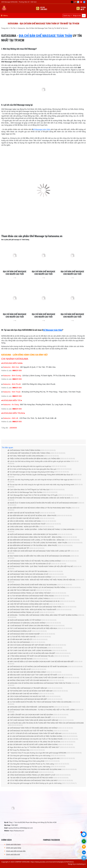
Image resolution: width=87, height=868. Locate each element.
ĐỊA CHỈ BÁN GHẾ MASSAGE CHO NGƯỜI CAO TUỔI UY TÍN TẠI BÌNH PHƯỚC (36, 739)
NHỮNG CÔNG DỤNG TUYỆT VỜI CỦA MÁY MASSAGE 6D (28, 680)
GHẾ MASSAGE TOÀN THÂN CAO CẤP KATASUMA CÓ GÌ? (28, 574)
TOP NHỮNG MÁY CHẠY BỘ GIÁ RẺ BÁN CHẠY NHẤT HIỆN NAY (30, 691)
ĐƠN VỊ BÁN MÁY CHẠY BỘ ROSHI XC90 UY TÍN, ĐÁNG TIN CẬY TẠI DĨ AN (34, 742)
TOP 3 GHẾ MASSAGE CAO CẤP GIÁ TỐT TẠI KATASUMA (28, 571)
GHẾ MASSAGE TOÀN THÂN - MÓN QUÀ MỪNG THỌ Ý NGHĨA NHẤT (32, 610)
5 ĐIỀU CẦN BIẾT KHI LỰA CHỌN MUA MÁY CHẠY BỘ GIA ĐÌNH (30, 715)
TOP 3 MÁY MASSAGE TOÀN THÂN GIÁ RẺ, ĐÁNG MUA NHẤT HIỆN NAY (33, 720)
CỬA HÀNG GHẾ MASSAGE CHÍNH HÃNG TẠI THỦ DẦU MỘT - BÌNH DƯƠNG (35, 537)
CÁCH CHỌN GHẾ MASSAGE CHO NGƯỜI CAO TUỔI (27, 696)
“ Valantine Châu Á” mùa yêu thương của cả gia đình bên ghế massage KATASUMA (37, 753)
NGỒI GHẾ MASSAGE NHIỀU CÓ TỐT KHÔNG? (24, 620)
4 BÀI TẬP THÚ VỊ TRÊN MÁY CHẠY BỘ (22, 590)
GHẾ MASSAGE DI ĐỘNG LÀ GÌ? (20, 631)
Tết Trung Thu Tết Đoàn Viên (19, 750)
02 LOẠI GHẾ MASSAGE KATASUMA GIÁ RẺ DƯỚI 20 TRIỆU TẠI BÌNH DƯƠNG (35, 736)
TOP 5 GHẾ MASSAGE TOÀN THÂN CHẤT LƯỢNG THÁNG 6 (29, 598)
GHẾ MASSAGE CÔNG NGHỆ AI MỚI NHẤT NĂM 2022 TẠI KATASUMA (32, 585)
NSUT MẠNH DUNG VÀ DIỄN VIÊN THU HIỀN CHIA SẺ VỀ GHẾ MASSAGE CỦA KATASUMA (39, 556)
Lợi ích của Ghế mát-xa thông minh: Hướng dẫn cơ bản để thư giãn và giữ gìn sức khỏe (39, 461)
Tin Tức (13, 28)
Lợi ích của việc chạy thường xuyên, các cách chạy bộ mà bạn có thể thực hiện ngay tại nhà (40, 480)
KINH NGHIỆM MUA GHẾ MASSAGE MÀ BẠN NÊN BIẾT (27, 699)
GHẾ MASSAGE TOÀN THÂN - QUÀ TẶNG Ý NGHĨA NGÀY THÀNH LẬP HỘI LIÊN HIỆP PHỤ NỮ (40, 566)
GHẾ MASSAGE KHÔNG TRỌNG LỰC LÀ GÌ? (23, 612)
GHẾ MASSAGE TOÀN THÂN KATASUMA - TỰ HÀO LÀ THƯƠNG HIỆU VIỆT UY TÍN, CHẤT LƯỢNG (41, 710)
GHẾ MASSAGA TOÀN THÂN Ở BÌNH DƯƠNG (24, 450)
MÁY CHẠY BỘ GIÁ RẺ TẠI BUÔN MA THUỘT (24, 513)
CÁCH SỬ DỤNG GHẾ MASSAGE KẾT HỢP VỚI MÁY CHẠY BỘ (29, 645)
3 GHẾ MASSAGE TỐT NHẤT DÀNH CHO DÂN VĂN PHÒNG (29, 626)
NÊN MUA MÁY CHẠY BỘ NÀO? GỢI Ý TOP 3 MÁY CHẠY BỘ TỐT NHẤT (33, 675)
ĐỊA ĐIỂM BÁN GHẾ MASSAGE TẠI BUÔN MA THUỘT (27, 524)
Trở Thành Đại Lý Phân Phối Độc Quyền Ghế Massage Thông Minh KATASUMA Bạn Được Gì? (40, 475)
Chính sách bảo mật (13, 854)
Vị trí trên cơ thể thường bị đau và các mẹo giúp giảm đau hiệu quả (32, 469)
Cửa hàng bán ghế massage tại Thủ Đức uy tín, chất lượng (29, 767)
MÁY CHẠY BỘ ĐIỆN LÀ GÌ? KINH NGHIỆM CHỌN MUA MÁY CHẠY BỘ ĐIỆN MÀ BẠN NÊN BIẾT (41, 662)
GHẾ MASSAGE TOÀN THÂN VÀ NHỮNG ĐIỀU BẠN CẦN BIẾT (29, 717)
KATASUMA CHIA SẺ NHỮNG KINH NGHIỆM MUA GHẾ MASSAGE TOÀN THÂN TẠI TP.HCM (39, 683)
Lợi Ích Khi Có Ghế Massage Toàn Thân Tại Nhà (25, 492)
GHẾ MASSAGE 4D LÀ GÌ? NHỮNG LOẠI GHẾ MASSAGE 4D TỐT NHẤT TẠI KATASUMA (38, 667)
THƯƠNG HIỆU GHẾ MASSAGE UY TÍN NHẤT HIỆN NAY (27, 688)
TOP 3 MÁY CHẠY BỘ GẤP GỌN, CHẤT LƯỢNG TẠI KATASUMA (30, 650)
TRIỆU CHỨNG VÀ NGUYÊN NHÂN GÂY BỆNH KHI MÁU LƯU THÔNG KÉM (34, 459)
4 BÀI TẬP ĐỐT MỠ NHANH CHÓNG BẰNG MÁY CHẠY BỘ (28, 604)
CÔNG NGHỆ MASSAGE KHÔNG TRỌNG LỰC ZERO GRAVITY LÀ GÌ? (32, 775)
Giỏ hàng (83, 8)
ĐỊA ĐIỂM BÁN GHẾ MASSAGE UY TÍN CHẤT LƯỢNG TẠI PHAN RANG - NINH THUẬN (38, 543)
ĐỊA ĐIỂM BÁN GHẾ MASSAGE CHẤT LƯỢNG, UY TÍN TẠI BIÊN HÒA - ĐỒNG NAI (36, 540)
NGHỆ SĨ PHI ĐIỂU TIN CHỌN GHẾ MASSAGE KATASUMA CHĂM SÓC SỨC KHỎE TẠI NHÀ (39, 498)
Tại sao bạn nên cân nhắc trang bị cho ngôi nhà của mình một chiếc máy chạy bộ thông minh (41, 485)
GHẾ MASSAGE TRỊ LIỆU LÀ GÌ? (19, 669)
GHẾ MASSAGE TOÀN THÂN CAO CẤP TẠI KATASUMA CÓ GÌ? (29, 564)
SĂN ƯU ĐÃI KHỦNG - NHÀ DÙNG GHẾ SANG (24, 521)
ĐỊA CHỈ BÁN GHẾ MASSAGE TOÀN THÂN (45, 36)
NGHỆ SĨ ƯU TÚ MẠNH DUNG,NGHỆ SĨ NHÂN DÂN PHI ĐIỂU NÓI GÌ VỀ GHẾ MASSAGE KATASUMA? (43, 503)
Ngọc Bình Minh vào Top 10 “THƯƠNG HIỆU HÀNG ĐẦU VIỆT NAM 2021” (34, 747)
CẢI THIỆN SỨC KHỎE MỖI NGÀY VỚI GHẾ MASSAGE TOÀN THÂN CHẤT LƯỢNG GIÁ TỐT (39, 551)
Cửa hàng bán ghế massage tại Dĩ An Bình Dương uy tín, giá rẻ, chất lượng (35, 783)
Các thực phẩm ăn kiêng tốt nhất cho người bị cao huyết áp (29, 466)
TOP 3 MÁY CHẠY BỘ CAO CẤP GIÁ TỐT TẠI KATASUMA (27, 648)
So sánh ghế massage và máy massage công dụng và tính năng (31, 472)
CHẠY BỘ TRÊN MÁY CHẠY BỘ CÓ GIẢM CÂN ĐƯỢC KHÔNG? (30, 577)
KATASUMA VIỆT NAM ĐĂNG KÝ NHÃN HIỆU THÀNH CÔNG (29, 453)
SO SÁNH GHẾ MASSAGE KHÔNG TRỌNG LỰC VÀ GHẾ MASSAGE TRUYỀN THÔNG (37, 587)
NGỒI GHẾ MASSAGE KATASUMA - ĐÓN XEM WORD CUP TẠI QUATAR (32, 534)
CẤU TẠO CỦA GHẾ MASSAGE (19, 642)
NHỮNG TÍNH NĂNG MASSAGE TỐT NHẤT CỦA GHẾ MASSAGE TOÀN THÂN (34, 607)
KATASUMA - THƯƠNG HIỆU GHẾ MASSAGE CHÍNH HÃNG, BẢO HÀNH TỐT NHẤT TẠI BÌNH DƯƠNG (43, 615)
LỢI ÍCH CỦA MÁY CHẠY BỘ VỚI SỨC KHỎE (23, 518)
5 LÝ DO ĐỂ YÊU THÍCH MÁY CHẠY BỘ (22, 637)
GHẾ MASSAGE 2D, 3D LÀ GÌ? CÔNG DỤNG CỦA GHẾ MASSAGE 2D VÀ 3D (34, 601)
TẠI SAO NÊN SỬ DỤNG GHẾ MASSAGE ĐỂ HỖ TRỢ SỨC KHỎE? (30, 778)
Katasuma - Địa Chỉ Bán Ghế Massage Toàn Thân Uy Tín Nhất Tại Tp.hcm (43, 28)
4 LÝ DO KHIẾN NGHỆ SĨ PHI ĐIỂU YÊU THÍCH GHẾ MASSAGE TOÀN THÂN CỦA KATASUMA (40, 702)
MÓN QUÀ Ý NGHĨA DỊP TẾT (18, 548)
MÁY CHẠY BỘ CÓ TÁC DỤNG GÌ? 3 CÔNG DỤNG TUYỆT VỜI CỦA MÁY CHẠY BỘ (36, 678)
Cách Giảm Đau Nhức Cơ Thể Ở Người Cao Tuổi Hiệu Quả (29, 490)
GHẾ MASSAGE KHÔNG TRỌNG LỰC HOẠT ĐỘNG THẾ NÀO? (29, 593)
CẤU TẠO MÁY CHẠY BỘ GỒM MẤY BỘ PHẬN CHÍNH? (27, 672)
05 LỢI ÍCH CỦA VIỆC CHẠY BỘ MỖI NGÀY (23, 772)
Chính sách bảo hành (13, 844)
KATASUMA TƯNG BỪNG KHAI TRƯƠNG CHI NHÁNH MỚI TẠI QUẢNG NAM (35, 769)
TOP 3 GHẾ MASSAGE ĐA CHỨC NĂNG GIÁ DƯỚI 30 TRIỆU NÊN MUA (32, 628)
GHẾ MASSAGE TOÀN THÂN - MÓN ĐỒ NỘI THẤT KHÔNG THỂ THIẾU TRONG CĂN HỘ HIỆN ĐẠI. (42, 580)
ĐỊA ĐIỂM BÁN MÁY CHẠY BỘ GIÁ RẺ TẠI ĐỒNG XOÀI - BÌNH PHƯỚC (32, 516)
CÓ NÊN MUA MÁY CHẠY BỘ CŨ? (20, 639)
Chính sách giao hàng (14, 848)
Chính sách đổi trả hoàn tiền (16, 851)
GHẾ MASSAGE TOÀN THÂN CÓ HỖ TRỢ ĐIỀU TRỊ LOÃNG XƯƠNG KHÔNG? (34, 561)
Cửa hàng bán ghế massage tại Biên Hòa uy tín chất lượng (29, 756)
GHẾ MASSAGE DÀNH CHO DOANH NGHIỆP (24, 634)
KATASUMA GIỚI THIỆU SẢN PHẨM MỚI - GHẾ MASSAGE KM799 (31, 707)
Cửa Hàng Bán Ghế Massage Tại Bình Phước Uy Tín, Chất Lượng (31, 764)
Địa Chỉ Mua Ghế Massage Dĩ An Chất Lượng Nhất (26, 761)
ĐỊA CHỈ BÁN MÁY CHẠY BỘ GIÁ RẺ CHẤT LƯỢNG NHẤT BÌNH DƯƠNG (33, 744)
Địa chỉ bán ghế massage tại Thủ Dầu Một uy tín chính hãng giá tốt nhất (34, 758)
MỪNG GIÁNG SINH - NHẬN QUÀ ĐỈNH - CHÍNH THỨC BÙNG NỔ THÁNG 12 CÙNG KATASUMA (41, 529)
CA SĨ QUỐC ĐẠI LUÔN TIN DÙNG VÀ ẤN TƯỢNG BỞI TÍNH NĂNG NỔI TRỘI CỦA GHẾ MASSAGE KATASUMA (46, 723)
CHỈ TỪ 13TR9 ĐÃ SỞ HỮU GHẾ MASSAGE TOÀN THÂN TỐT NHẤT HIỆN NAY (35, 733)
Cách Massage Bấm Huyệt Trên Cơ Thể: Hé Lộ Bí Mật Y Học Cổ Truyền (33, 495)
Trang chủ (5, 28)
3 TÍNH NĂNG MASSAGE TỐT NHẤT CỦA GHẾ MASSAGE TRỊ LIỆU (31, 656)
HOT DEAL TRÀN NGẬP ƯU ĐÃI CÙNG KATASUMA (26, 456)
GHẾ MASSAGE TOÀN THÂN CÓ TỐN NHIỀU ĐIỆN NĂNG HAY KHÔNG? (33, 728)
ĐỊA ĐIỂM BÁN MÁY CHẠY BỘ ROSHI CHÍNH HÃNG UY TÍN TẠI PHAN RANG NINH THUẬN (39, 508)
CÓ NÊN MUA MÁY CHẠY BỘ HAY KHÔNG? (23, 694)
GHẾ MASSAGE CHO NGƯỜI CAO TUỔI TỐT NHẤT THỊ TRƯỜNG (30, 731)
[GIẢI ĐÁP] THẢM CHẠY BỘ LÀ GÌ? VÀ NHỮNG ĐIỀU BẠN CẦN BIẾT (32, 653)
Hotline (44, 8)
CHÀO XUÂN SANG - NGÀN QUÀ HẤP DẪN (23, 527)
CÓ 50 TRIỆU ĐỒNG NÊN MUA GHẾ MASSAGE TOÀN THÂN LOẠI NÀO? (33, 780)
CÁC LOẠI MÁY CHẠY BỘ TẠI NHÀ (20, 659)
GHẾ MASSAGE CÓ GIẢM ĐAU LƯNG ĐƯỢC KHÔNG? (27, 623)
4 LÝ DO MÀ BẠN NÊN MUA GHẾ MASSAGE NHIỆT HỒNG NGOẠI (31, 596)
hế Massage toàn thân (42, 129)
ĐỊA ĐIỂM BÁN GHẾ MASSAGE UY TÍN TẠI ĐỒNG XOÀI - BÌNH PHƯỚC (33, 545)
